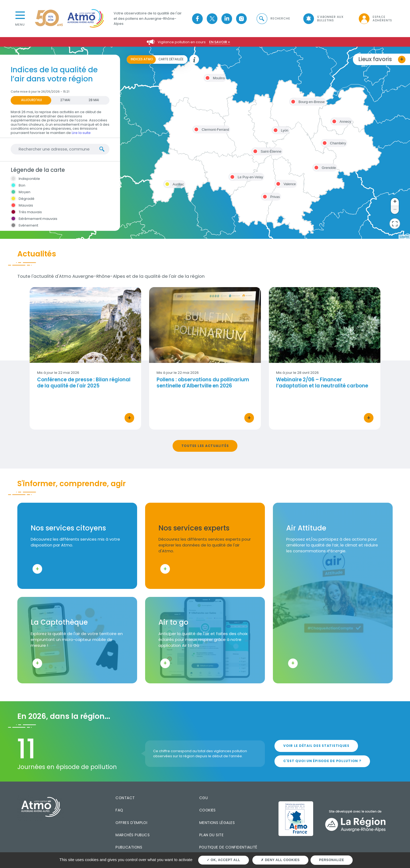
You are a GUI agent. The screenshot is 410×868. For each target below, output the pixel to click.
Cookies (208, 810)
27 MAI (65, 100)
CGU (204, 798)
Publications (129, 847)
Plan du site (212, 835)
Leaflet (404, 237)
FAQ (119, 810)
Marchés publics (133, 835)
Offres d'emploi (131, 823)
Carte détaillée (171, 59)
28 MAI (94, 100)
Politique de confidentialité (228, 847)
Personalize (332, 860)
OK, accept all (223, 860)
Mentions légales (217, 823)
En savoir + (220, 42)
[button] (273, 19)
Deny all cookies (280, 860)
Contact (125, 798)
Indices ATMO (142, 59)
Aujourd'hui (31, 100)
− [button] (395, 210)
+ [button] (395, 202)
